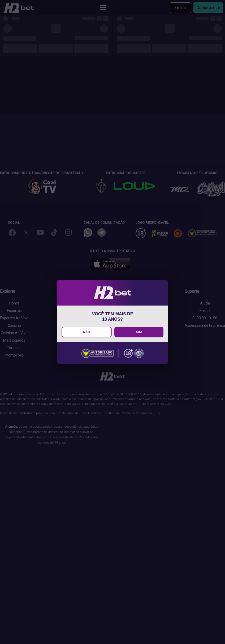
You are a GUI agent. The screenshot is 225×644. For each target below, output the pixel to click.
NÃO (87, 332)
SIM (139, 332)
